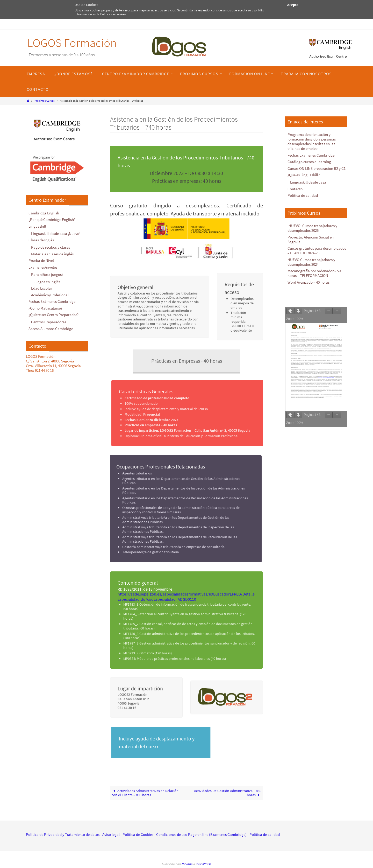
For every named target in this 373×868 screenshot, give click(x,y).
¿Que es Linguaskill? (304, 175)
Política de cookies (113, 14)
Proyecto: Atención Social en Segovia (311, 239)
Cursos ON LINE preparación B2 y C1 (317, 168)
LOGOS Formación (72, 43)
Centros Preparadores (49, 322)
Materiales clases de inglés (52, 254)
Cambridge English (44, 213)
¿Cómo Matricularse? (45, 308)
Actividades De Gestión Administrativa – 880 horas (228, 793)
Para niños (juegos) (47, 274)
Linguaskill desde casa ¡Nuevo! (56, 233)
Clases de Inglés (41, 240)
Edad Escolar (42, 288)
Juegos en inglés (47, 282)
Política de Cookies (138, 834)
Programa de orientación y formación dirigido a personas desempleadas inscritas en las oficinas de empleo (312, 141)
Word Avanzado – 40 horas (309, 282)
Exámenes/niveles (43, 267)
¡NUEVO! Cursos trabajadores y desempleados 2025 (312, 228)
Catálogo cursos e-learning (309, 162)
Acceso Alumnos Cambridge (51, 329)
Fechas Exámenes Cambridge (52, 301)
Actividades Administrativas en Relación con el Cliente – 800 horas (145, 793)
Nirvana (187, 864)
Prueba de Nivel (41, 260)
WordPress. (204, 864)
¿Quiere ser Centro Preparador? (53, 315)
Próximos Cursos (45, 101)
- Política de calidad (263, 834)
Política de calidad (303, 195)
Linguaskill (37, 226)
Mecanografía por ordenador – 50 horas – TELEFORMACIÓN (314, 273)
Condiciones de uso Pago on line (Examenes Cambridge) (201, 834)
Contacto (295, 189)
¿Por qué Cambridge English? (52, 219)
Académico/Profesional (50, 295)
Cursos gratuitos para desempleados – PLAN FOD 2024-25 (317, 251)
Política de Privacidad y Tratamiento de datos (63, 834)
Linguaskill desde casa (308, 182)
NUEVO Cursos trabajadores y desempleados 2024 (311, 262)
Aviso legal (111, 834)
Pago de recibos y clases (51, 247)
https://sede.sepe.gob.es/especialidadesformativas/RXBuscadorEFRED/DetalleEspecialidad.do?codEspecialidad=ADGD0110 (186, 596)
